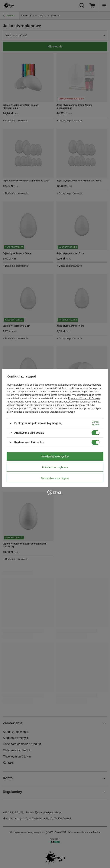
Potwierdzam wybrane (55, 467)
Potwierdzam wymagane (55, 478)
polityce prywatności (60, 395)
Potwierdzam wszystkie (55, 456)
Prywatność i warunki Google (84, 398)
